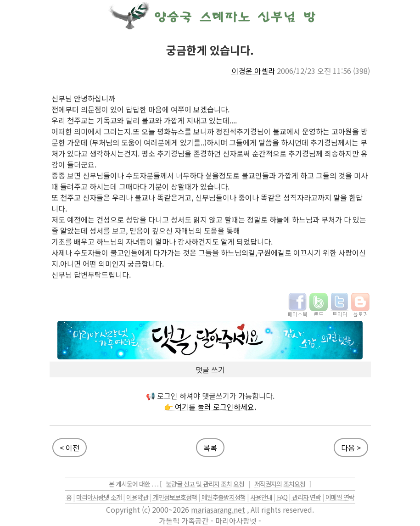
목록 (210, 448)
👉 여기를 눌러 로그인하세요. (210, 407)
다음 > (351, 448)
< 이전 (70, 448)
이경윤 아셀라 (253, 71)
